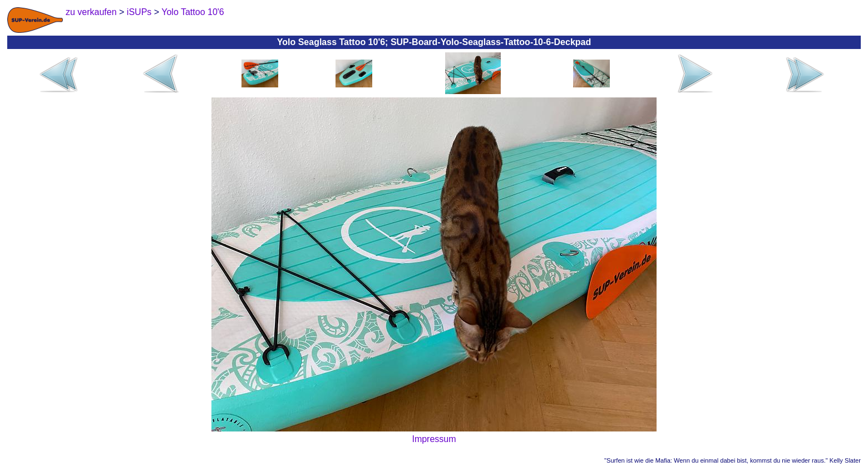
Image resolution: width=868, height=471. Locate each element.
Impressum (434, 439)
